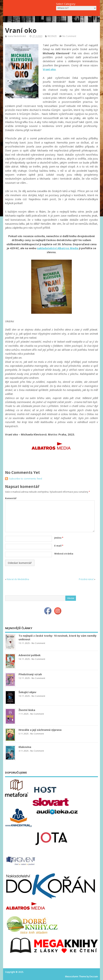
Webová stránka (64, 554)
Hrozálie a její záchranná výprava (40, 730)
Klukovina (25, 747)
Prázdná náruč (86, 579)
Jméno (59, 538)
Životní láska (27, 710)
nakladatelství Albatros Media (58, 248)
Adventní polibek (30, 655)
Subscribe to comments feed (26, 479)
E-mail (59, 546)
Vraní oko (49, 69)
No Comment (69, 36)
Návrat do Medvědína (18, 579)
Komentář (11, 498)
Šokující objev (27, 692)
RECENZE (52, 36)
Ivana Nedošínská (17, 36)
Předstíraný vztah (30, 674)
